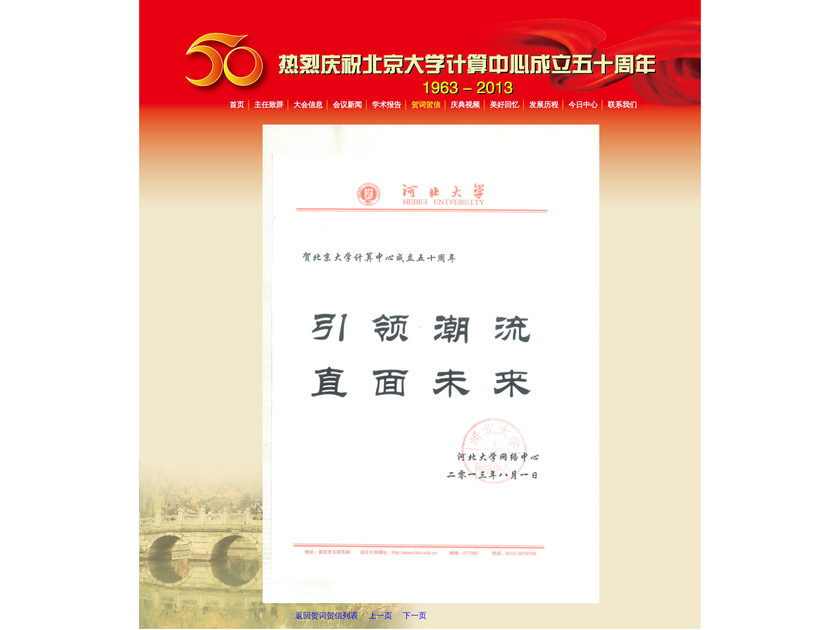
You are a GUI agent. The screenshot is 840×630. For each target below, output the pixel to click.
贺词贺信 (426, 105)
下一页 (415, 615)
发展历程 (544, 105)
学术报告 (387, 105)
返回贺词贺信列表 (328, 615)
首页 (237, 105)
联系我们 (622, 105)
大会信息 (308, 105)
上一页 (380, 615)
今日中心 (583, 105)
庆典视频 (465, 105)
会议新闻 (347, 105)
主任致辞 (269, 105)
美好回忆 (504, 105)
